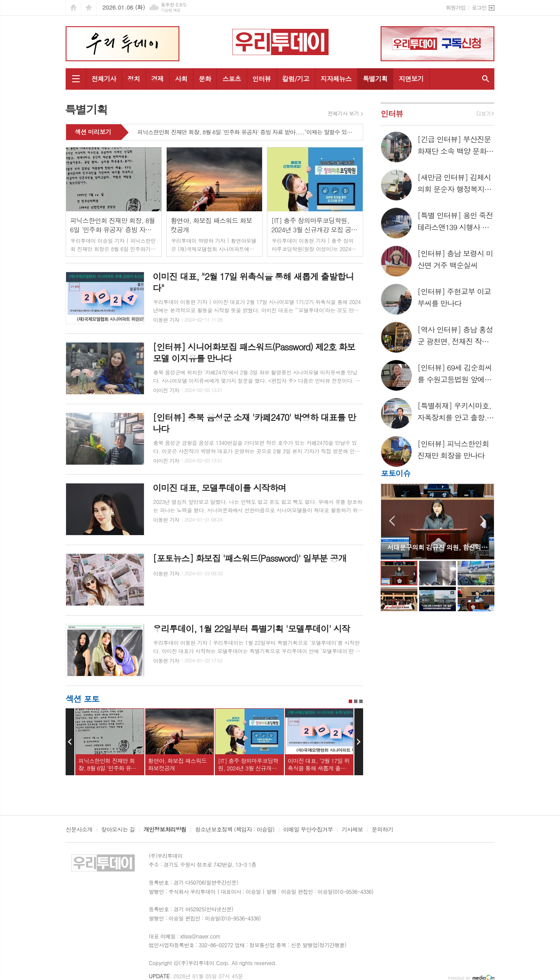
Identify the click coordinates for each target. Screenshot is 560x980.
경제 (157, 79)
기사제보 (352, 830)
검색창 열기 (486, 79)
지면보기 (411, 79)
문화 (205, 79)
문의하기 (383, 830)
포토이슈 (395, 473)
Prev (70, 742)
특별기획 (375, 79)
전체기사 (104, 79)
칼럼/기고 (296, 79)
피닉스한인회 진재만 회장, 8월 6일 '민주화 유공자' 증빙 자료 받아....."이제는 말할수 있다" (246, 133)
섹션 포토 (82, 698)
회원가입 (456, 7)
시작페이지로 (73, 8)
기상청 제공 (170, 10)
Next (359, 742)
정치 (133, 79)
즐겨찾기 (89, 8)
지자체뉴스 (336, 79)
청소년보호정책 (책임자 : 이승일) (235, 830)
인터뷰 (262, 79)
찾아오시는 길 (118, 830)
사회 (181, 79)
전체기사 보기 (343, 113)
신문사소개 (79, 830)
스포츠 (231, 79)
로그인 (479, 7)
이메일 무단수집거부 (308, 830)
